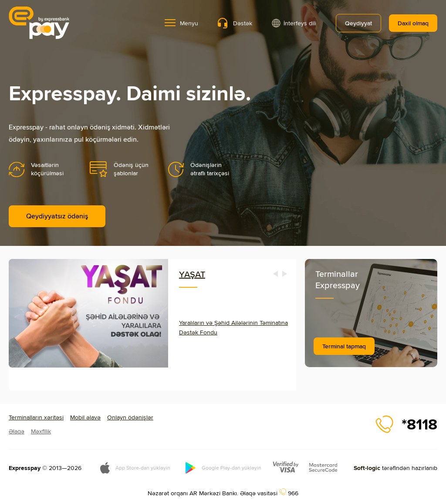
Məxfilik (41, 431)
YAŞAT (192, 274)
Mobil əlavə (85, 417)
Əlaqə (17, 431)
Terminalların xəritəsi (36, 417)
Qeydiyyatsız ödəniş (57, 216)
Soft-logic (367, 468)
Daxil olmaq (413, 23)
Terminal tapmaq (344, 346)
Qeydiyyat (358, 23)
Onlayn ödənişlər (130, 417)
